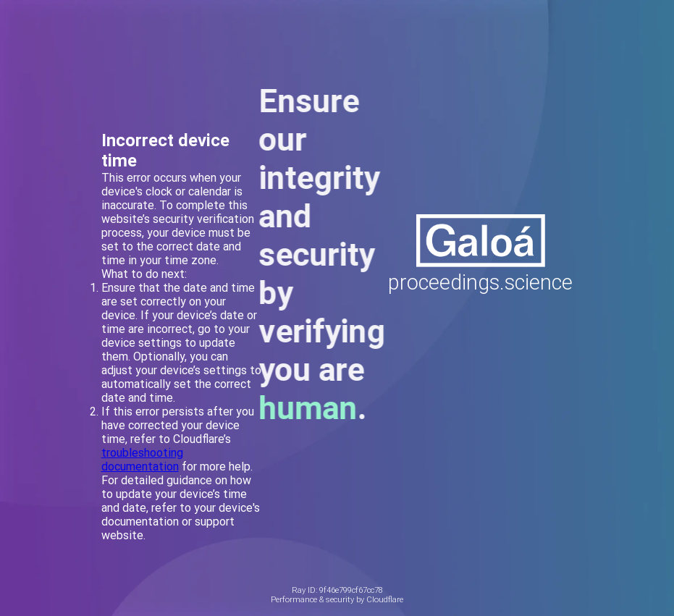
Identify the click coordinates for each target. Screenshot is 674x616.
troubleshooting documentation (142, 460)
